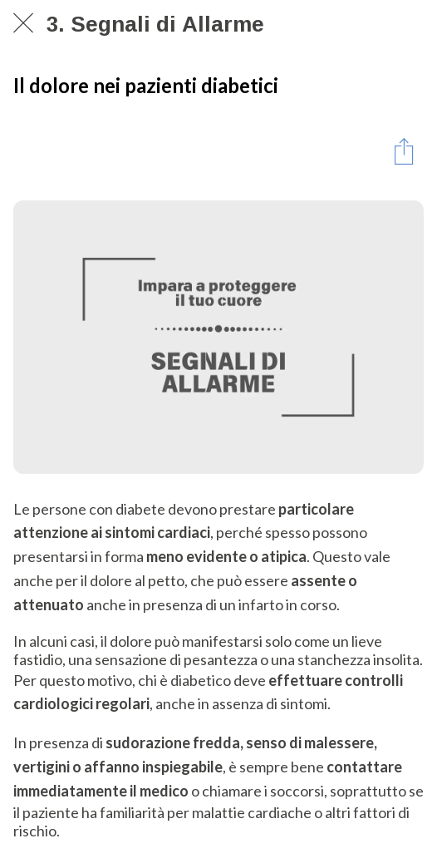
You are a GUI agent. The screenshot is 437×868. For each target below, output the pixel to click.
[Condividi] (404, 150)
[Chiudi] (23, 23)
